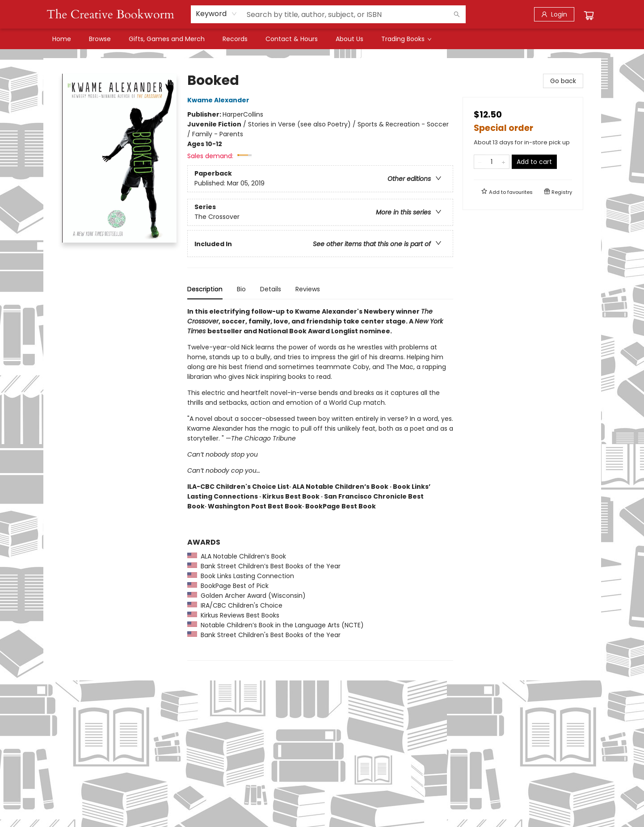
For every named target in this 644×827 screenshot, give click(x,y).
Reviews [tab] (308, 289)
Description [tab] (205, 289)
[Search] (457, 14)
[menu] (322, 39)
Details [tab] (271, 289)
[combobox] (217, 14)
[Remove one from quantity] (480, 162)
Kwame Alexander (220, 100)
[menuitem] (62, 39)
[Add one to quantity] (503, 162)
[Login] (554, 14)
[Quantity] (492, 162)
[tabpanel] (320, 484)
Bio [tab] (241, 289)
